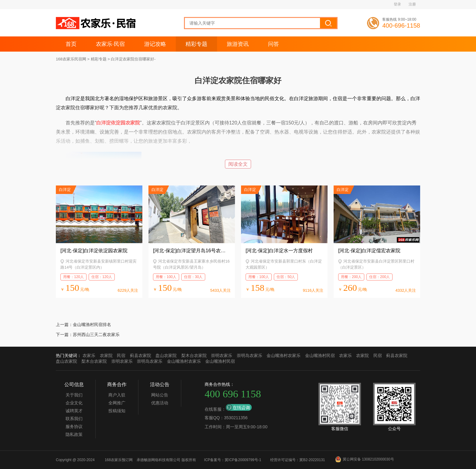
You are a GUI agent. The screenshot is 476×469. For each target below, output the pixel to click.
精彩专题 (196, 44)
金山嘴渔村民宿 (320, 355)
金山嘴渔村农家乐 (284, 355)
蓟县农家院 (141, 355)
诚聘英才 (74, 411)
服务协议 (74, 427)
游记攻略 (155, 44)
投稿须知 (117, 411)
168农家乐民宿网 (71, 59)
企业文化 (74, 403)
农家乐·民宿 (110, 44)
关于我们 (74, 395)
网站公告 (160, 395)
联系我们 (74, 419)
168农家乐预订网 (119, 460)
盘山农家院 (166, 355)
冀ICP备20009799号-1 (243, 460)
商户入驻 (117, 395)
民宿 (121, 355)
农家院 (106, 355)
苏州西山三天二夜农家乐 (96, 335)
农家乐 (89, 355)
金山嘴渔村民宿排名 (92, 325)
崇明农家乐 (222, 355)
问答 (274, 44)
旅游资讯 (238, 44)
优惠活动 (160, 403)
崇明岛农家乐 (250, 355)
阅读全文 (238, 164)
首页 (71, 44)
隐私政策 (74, 434)
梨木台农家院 (194, 355)
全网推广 (117, 403)
